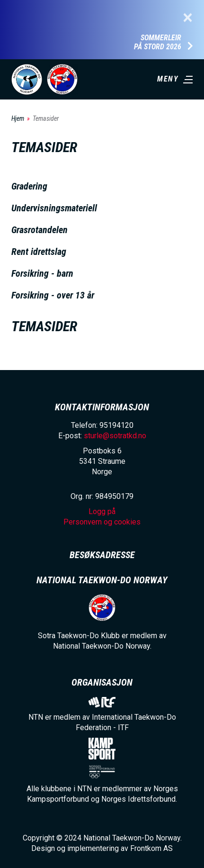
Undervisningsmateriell (54, 208)
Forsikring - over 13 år (53, 295)
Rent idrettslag (39, 252)
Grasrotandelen (40, 230)
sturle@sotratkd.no (115, 436)
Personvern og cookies (102, 522)
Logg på (102, 511)
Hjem (18, 118)
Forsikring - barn (42, 273)
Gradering (29, 186)
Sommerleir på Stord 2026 (158, 42)
